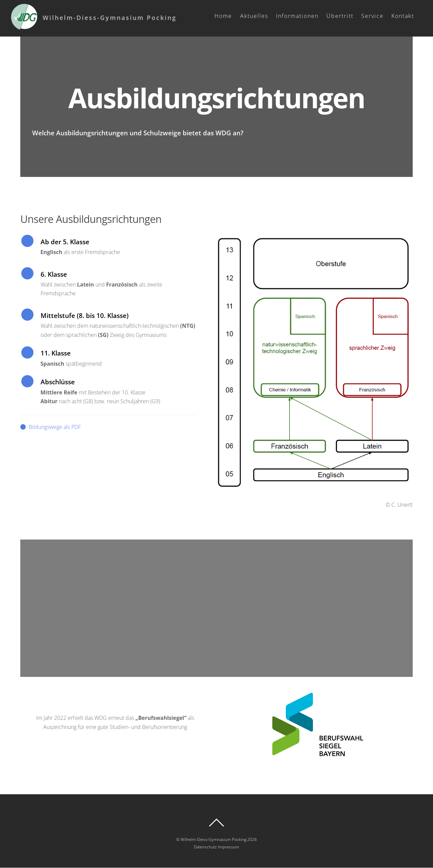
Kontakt (404, 16)
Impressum (229, 847)
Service (374, 16)
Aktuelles (255, 16)
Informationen (298, 16)
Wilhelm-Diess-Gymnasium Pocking (213, 839)
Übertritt (341, 16)
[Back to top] (216, 823)
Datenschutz (205, 847)
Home (225, 16)
